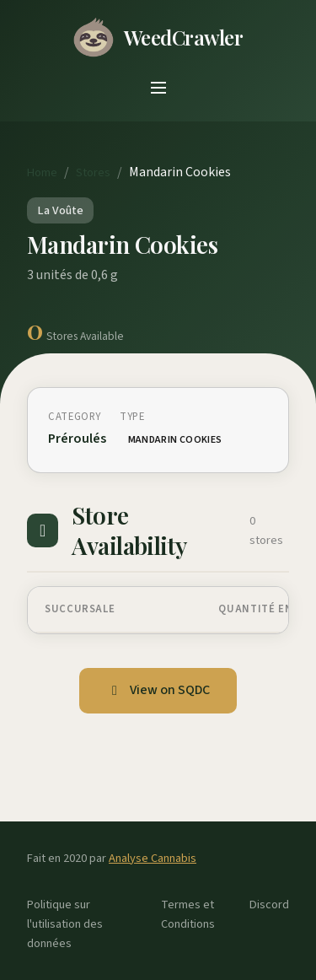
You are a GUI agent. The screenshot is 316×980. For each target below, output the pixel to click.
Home (42, 172)
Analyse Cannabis (153, 858)
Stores (93, 172)
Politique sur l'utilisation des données (65, 924)
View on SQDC (158, 690)
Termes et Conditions (188, 914)
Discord (269, 905)
